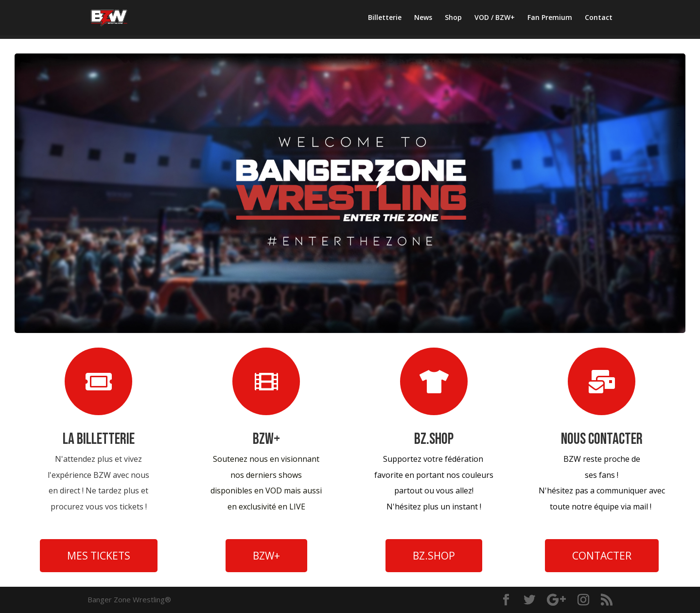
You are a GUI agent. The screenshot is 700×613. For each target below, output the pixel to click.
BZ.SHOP (434, 556)
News (423, 18)
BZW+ (266, 556)
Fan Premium (550, 18)
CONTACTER (602, 556)
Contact (599, 18)
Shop (453, 18)
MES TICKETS (99, 556)
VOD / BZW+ (495, 18)
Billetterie (385, 18)
